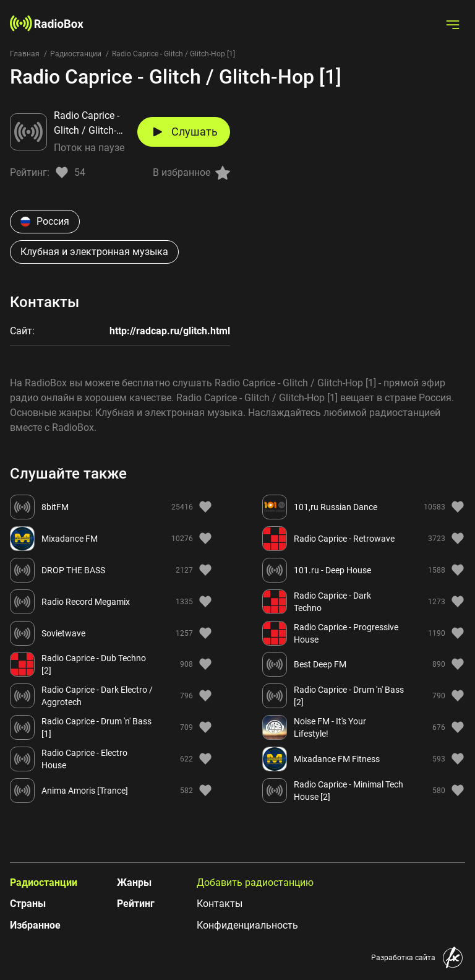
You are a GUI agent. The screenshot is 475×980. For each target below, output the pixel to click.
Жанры (134, 882)
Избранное (35, 925)
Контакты (220, 904)
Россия (45, 221)
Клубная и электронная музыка (94, 252)
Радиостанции (76, 54)
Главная (25, 54)
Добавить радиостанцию (255, 882)
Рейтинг (136, 904)
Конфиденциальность (247, 925)
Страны (28, 904)
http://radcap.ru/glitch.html (170, 331)
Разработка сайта (403, 958)
